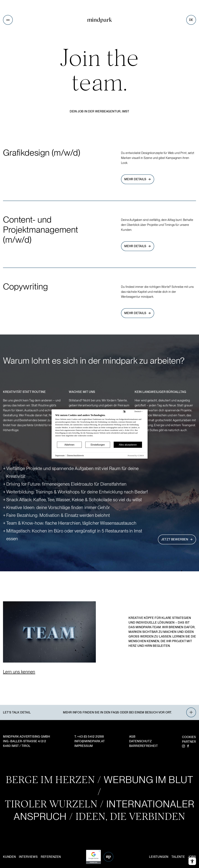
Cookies (189, 737)
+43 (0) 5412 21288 (91, 737)
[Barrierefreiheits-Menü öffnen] (192, 861)
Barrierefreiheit (144, 746)
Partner (189, 742)
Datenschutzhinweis (76, 456)
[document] (100, 427)
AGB (132, 737)
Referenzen (51, 857)
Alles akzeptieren (128, 445)
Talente (178, 857)
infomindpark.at (90, 741)
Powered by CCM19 (136, 456)
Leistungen (159, 857)
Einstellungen (98, 445)
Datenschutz (140, 741)
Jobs (192, 857)
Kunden (9, 857)
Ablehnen (70, 445)
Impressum (84, 746)
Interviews (28, 857)
